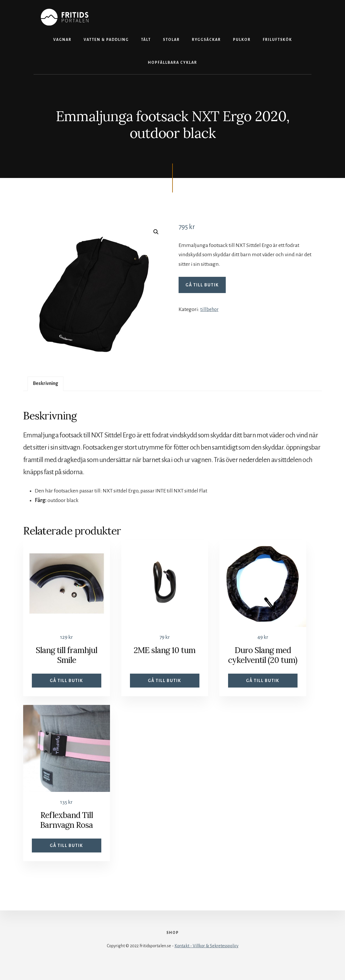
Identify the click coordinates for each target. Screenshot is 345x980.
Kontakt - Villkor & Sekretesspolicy (207, 960)
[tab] (47, 384)
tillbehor (210, 309)
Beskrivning (47, 384)
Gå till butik (202, 285)
